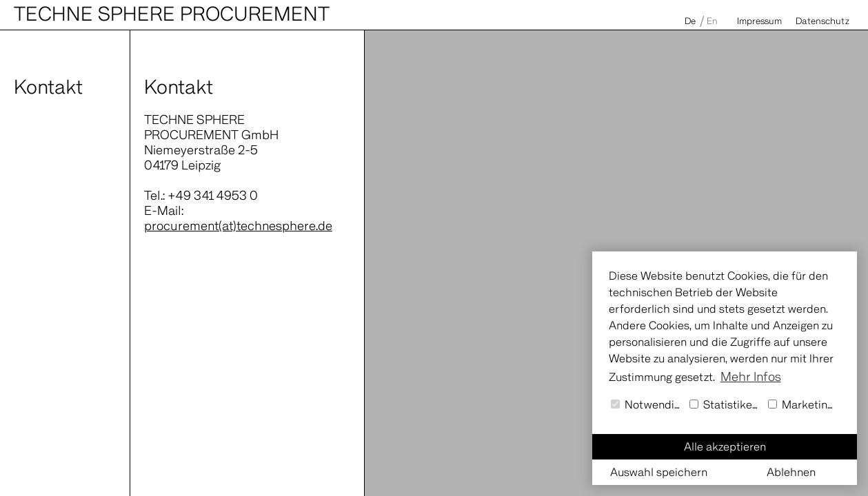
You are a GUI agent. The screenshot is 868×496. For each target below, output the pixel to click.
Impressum (759, 21)
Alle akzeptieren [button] (725, 447)
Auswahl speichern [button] (659, 473)
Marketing (801, 405)
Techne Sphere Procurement (172, 14)
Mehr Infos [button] (751, 377)
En (712, 21)
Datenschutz (822, 21)
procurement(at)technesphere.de (238, 226)
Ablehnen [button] (791, 473)
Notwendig (646, 405)
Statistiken (724, 405)
